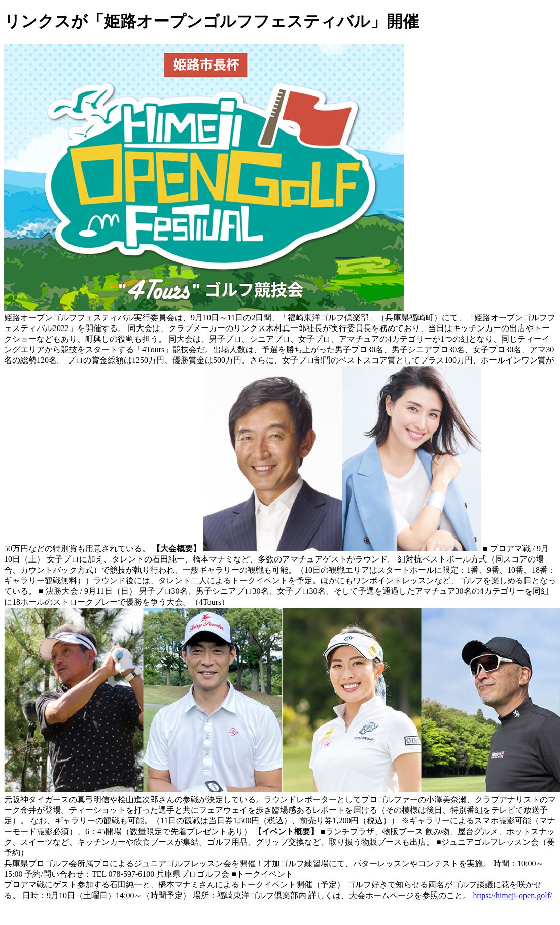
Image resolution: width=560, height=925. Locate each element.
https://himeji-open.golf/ (512, 895)
